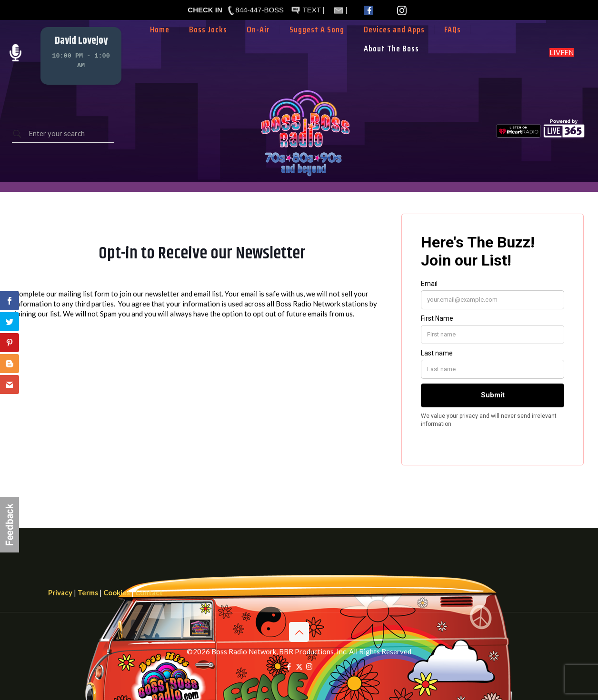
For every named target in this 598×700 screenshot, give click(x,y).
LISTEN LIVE (562, 52)
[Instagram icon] (309, 666)
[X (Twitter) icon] (299, 666)
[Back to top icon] (299, 632)
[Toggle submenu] (259, 44)
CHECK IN (205, 10)
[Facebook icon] (289, 666)
